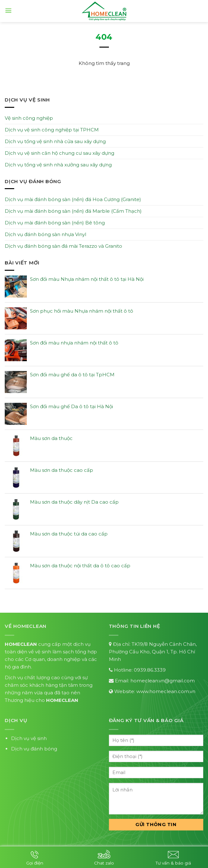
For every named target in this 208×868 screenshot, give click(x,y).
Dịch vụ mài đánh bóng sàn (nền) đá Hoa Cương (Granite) (73, 199)
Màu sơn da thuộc (51, 438)
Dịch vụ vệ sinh (29, 738)
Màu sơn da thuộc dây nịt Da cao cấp (74, 502)
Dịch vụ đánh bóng (34, 749)
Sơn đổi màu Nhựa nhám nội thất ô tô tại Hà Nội (87, 279)
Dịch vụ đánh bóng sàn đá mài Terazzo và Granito (63, 246)
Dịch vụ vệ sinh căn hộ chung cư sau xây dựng (59, 153)
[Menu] (8, 11)
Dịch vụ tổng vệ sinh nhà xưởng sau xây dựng (58, 165)
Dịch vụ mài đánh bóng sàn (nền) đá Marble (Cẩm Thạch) (73, 211)
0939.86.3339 (150, 670)
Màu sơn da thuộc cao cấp (62, 470)
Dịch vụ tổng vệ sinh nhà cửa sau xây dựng (55, 141)
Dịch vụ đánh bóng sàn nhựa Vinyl (45, 234)
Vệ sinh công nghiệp (29, 118)
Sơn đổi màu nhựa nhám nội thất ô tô (74, 343)
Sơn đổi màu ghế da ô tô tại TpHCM (72, 375)
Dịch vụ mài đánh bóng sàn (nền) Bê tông (55, 223)
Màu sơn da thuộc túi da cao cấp (69, 534)
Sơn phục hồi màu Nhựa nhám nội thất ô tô (82, 311)
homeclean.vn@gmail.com (163, 681)
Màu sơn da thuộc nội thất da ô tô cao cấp (80, 566)
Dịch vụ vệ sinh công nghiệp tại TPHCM (52, 130)
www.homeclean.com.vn (166, 691)
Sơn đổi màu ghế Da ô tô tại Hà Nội (71, 406)
